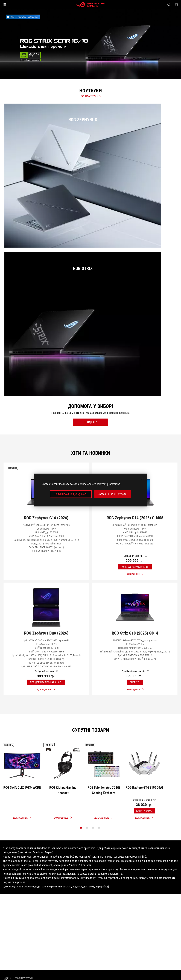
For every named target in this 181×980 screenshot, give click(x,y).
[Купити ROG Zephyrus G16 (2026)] (46, 549)
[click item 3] (99, 856)
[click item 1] (87, 856)
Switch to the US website (113, 494)
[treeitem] (90, 44)
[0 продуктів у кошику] (176, 4)
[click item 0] (81, 856)
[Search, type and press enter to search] (169, 4)
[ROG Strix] (90, 349)
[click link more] (22, 846)
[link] (27, 17)
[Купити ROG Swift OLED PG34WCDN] (22, 798)
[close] (142, 479)
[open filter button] (90, 450)
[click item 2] (93, 856)
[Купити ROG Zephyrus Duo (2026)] (46, 667)
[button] (5, 4)
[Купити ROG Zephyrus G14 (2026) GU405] (135, 549)
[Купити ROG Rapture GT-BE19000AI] (144, 798)
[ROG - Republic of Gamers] (90, 4)
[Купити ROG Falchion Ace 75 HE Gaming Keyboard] (104, 798)
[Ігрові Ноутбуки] (23, 978)
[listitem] (90, 183)
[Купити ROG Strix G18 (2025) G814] (135, 667)
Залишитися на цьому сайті (71, 494)
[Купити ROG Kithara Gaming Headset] (63, 798)
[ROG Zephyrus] (90, 186)
